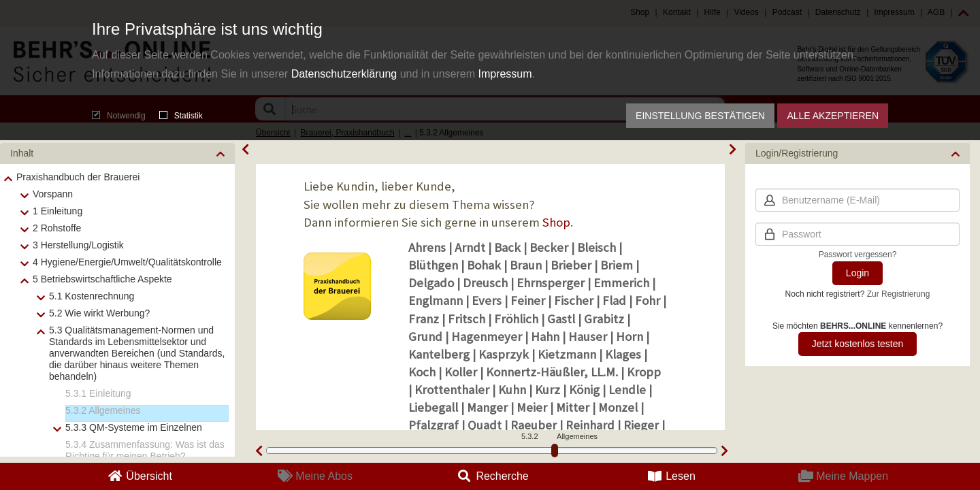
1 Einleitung (58, 211)
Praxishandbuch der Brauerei (78, 177)
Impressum (505, 74)
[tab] (117, 153)
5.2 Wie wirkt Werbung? (99, 313)
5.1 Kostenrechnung (92, 296)
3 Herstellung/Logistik (78, 245)
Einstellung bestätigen (700, 116)
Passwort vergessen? (858, 255)
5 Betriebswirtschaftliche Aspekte (102, 279)
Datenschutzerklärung (344, 74)
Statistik (181, 116)
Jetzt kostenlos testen (858, 344)
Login (857, 273)
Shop (556, 222)
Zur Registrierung (899, 294)
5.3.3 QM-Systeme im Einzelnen (134, 427)
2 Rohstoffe (57, 228)
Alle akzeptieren (833, 116)
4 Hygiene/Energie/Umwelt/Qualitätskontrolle (127, 262)
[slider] (555, 451)
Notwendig (119, 116)
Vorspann (53, 194)
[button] (117, 153)
